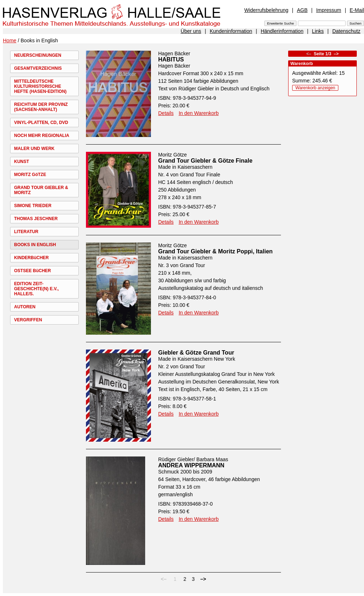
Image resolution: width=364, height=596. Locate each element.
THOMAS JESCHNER (36, 219)
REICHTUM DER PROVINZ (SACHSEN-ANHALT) (41, 107)
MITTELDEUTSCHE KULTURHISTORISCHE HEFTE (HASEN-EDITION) (40, 86)
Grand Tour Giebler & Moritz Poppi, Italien (215, 251)
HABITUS (171, 59)
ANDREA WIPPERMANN (191, 465)
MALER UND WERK (34, 149)
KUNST (21, 162)
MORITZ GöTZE (30, 175)
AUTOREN (25, 307)
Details (166, 113)
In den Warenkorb (199, 113)
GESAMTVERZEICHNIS (38, 68)
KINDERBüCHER (31, 258)
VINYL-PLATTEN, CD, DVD (41, 123)
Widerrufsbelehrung (266, 10)
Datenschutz (346, 31)
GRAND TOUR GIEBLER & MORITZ (41, 190)
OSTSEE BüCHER (32, 271)
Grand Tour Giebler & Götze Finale (205, 161)
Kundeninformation (231, 31)
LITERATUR (26, 232)
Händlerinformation (282, 31)
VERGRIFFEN (28, 320)
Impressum (328, 10)
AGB (302, 10)
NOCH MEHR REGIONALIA (42, 136)
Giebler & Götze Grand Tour (196, 353)
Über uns (191, 31)
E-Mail (357, 10)
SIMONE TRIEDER (33, 206)
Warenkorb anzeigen (315, 88)
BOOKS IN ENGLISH (35, 245)
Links (318, 31)
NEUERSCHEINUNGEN (38, 55)
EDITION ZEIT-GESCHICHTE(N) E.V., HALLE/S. (36, 289)
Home (10, 40)
